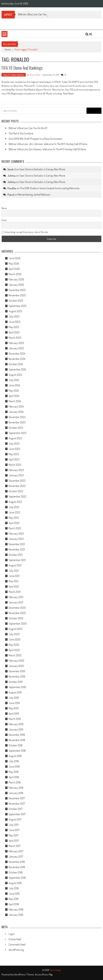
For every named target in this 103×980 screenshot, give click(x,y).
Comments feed (17, 944)
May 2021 (14, 581)
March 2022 (15, 528)
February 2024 (16, 406)
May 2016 (14, 899)
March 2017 (15, 846)
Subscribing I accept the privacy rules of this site (25, 232)
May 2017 (14, 835)
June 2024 (14, 385)
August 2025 (15, 311)
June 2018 (14, 767)
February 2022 (16, 534)
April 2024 (14, 396)
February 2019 (16, 724)
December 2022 (17, 481)
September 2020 (18, 624)
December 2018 (17, 735)
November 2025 (17, 295)
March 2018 (15, 782)
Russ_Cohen (35, 75)
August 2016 (15, 883)
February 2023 (16, 470)
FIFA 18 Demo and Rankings (22, 68)
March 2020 (15, 655)
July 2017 (14, 825)
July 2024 (14, 380)
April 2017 (14, 841)
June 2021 (14, 576)
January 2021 (16, 602)
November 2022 (17, 486)
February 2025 (16, 343)
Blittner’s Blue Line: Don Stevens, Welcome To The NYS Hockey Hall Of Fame (47, 149)
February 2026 (16, 279)
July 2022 (14, 507)
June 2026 (15, 258)
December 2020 (17, 608)
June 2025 (14, 322)
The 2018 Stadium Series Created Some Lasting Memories (50, 188)
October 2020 (16, 618)
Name (4, 208)
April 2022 (14, 523)
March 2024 (15, 401)
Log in (12, 934)
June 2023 (14, 449)
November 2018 (17, 740)
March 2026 (15, 274)
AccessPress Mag (44, 974)
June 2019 (14, 703)
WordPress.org (16, 950)
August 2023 (15, 438)
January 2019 (16, 729)
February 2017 (16, 851)
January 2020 (16, 666)
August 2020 (15, 629)
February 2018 (16, 788)
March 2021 (15, 592)
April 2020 (14, 650)
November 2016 (17, 867)
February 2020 (16, 661)
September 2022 (18, 496)
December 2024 (17, 354)
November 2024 (17, 359)
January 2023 (16, 475)
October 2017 (16, 809)
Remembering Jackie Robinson (34, 195)
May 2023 (14, 454)
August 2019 (15, 692)
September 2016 (17, 878)
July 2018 (14, 761)
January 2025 (16, 348)
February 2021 (16, 597)
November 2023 (17, 422)
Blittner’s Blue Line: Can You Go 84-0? (28, 128)
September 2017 (17, 814)
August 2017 (15, 819)
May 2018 (14, 772)
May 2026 (14, 264)
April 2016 (14, 904)
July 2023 (14, 444)
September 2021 (17, 560)
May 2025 (14, 327)
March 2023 (15, 465)
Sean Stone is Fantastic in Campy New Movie (42, 169)
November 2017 (17, 804)
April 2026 (14, 269)
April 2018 (14, 777)
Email (4, 220)
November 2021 (17, 549)
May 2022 (14, 518)
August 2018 (15, 756)
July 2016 (14, 888)
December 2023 (17, 417)
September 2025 (18, 306)
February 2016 (16, 909)
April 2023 (14, 459)
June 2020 (15, 639)
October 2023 (16, 428)
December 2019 (17, 671)
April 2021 (14, 586)
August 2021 (15, 565)
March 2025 (15, 338)
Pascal (11, 195)
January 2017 (16, 857)
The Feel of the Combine (21, 133)
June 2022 (14, 512)
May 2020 (14, 645)
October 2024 (16, 364)
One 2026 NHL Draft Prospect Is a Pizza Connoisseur (36, 139)
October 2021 (16, 555)
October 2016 (16, 872)
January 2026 (16, 285)
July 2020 (14, 634)
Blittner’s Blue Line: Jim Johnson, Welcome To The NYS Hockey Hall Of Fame (48, 144)
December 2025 (17, 290)
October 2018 (16, 745)
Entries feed (15, 939)
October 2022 (16, 491)
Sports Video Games (14, 75)
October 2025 (16, 301)
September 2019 (17, 687)
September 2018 (17, 751)
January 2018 (16, 793)
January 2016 (16, 915)
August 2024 (15, 375)
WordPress (20, 974)
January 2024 (16, 412)
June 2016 (14, 894)
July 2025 (14, 316)
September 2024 (17, 369)
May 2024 (14, 391)
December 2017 (17, 798)
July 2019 (14, 698)
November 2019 (17, 677)
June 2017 (14, 830)
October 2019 (16, 682)
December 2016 (17, 862)
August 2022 (15, 502)
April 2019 (14, 714)
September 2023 (18, 433)
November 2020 (17, 613)
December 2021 (17, 544)
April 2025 (14, 332)
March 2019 (15, 719)
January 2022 (16, 539)
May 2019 (14, 708)
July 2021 (14, 571)
